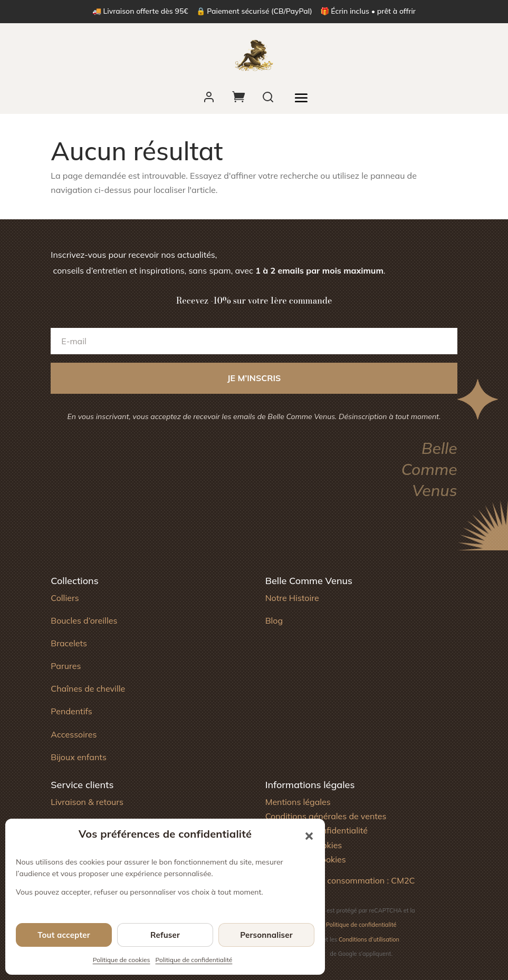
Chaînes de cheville (88, 688)
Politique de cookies (122, 960)
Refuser (165, 935)
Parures (66, 666)
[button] (309, 836)
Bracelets (69, 643)
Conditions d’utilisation (369, 939)
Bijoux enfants (79, 757)
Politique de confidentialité (194, 960)
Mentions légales (298, 802)
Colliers (65, 598)
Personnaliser (266, 935)
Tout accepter (64, 935)
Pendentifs (71, 711)
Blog (274, 620)
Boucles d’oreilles (84, 620)
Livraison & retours (87, 802)
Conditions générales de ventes (326, 816)
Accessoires (74, 734)
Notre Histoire (292, 598)
